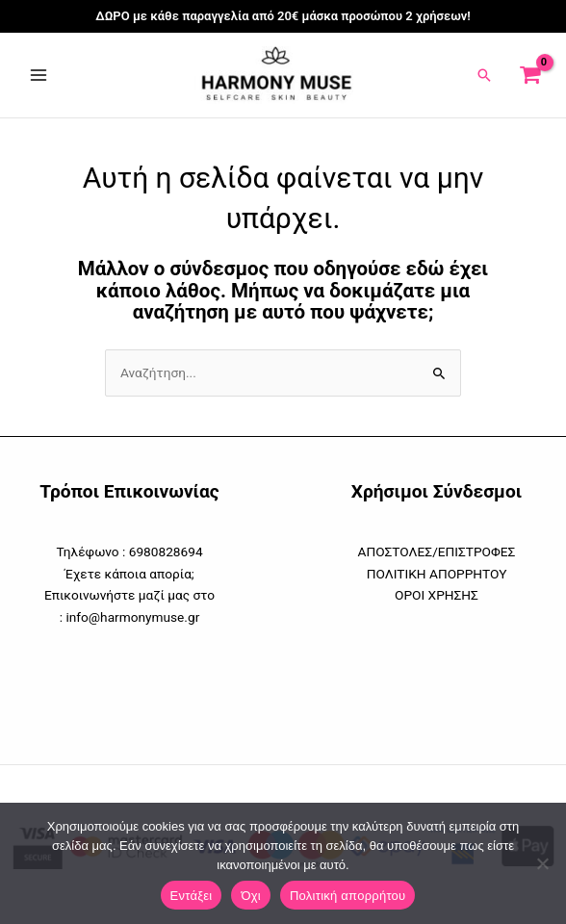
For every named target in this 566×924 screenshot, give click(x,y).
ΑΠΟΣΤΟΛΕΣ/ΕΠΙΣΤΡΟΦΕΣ (437, 552)
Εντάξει (192, 896)
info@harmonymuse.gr (132, 617)
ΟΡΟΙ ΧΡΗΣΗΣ (437, 595)
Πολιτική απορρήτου (347, 896)
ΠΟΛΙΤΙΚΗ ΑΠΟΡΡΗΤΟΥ (437, 574)
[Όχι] (542, 863)
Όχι (251, 896)
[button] (484, 75)
